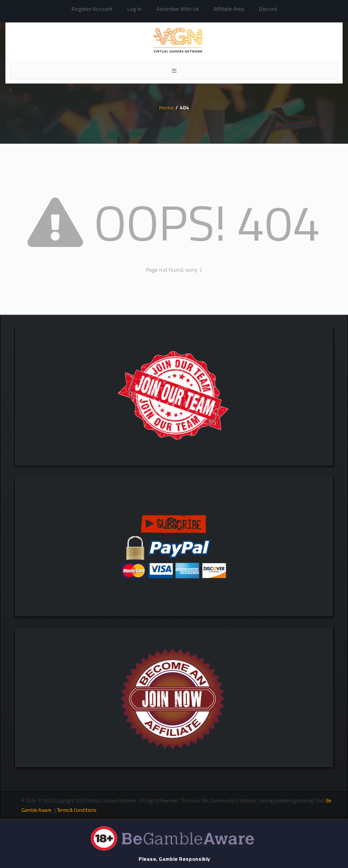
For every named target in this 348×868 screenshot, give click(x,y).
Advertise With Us (178, 9)
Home (167, 108)
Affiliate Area (229, 9)
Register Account (92, 9)
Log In (134, 9)
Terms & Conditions (77, 810)
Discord (268, 9)
